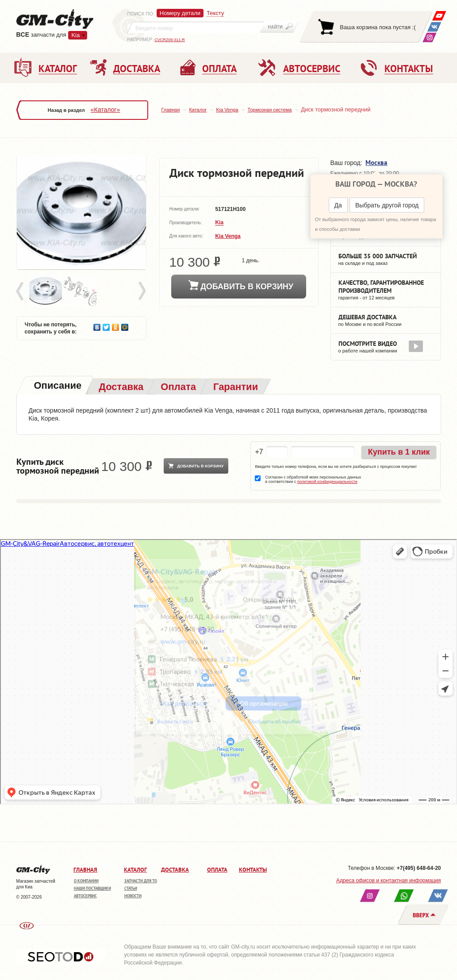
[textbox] (196, 27)
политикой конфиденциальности (327, 482)
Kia (75, 35)
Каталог (198, 110)
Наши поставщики (92, 888)
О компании (86, 881)
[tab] (57, 386)
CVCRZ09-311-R (170, 40)
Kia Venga (227, 110)
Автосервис (85, 896)
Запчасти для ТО (141, 881)
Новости (133, 896)
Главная (171, 110)
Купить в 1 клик (399, 452)
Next (142, 291)
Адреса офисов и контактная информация (388, 880)
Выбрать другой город (387, 205)
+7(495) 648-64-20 (419, 868)
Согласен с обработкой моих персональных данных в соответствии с (313, 479)
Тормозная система (270, 110)
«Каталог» (105, 110)
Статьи (131, 888)
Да (338, 205)
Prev (21, 291)
